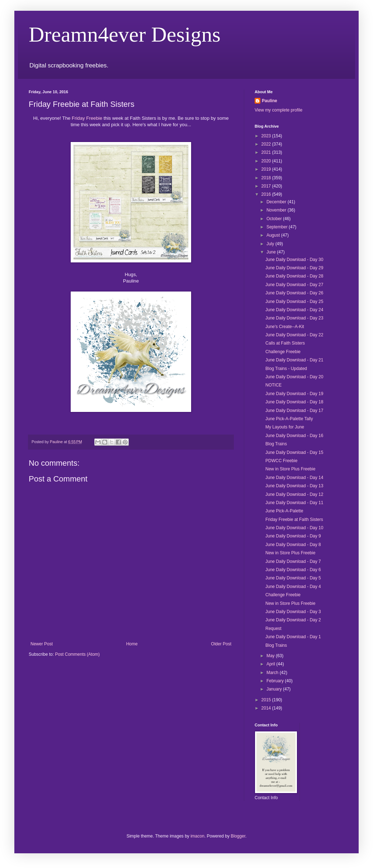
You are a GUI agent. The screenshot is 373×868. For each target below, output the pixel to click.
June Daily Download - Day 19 (294, 394)
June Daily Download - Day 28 (294, 276)
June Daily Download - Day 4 (293, 587)
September (278, 227)
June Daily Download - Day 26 (294, 293)
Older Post (221, 644)
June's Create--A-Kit (285, 327)
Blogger (238, 836)
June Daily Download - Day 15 (294, 452)
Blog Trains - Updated (286, 369)
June (272, 252)
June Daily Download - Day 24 (294, 310)
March (273, 673)
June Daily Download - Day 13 (294, 486)
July (271, 244)
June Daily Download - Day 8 (293, 545)
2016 (267, 194)
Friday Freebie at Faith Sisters (294, 520)
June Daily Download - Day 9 (293, 536)
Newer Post (42, 644)
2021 (267, 152)
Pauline (270, 101)
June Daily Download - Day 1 (293, 637)
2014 (267, 708)
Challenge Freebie (283, 352)
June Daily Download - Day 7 (293, 561)
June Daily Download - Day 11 (294, 503)
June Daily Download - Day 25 (294, 302)
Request (273, 629)
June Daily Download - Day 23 (294, 318)
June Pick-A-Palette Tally (289, 419)
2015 (267, 700)
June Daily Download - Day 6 (293, 570)
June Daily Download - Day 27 (294, 285)
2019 (267, 169)
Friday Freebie (87, 118)
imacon (197, 836)
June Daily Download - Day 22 (294, 335)
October (275, 219)
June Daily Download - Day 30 (294, 260)
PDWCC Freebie (281, 461)
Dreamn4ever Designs (125, 34)
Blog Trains (276, 444)
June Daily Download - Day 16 (294, 436)
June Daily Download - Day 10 (294, 528)
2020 (267, 161)
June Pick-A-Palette (284, 511)
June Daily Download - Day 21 (294, 360)
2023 (267, 136)
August (274, 235)
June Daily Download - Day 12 (294, 494)
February (276, 681)
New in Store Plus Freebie (290, 469)
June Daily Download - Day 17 (294, 411)
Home (132, 644)
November (277, 210)
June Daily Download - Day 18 (294, 402)
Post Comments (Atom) (77, 654)
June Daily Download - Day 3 (293, 612)
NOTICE (273, 385)
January (275, 689)
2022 (267, 144)
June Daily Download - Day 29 (294, 268)
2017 (267, 186)
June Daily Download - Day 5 (293, 578)
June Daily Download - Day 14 (294, 478)
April (271, 664)
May (271, 656)
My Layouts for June (285, 427)
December (277, 202)
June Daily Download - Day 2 (293, 620)
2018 (267, 178)
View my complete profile (278, 110)
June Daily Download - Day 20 (294, 377)
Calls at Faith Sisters (285, 343)
